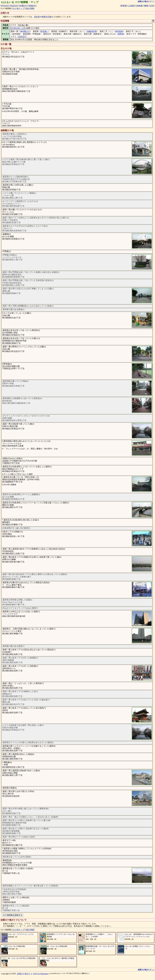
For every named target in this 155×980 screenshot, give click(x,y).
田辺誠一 (44, 31)
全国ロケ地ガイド (25, 974)
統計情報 (30, 8)
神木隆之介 (25, 31)
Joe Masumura (43, 974)
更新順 (124, 6)
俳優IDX (23, 6)
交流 (152, 6)
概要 (146, 6)
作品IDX (14, 6)
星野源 (121, 34)
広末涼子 (22, 36)
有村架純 (119, 31)
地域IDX (32, 6)
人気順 (131, 6)
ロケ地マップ (19, 8)
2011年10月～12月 (18, 28)
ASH (35, 974)
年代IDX (5, 6)
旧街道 (37, 17)
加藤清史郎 (92, 31)
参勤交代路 (46, 17)
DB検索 (139, 6)
